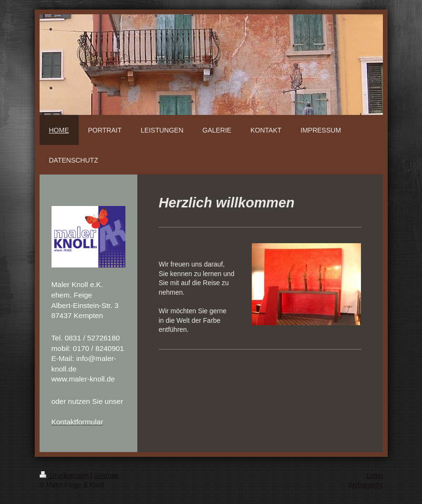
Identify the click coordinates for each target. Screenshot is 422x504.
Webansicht (365, 485)
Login (374, 475)
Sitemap (107, 475)
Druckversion (65, 475)
